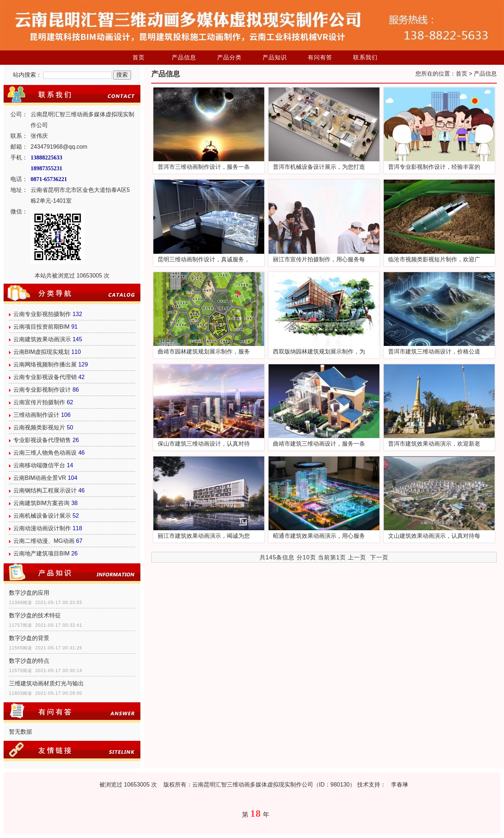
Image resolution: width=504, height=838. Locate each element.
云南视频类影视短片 (39, 427)
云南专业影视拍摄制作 (42, 314)
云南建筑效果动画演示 (42, 339)
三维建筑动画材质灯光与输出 (46, 683)
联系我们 (365, 57)
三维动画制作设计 (36, 415)
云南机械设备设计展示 (42, 516)
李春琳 (400, 785)
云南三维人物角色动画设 (45, 453)
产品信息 (184, 57)
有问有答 (320, 57)
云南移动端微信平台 (39, 465)
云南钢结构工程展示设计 (45, 490)
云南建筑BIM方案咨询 (41, 503)
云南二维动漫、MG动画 (44, 541)
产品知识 (275, 57)
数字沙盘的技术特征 (35, 615)
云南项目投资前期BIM (41, 327)
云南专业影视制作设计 (42, 390)
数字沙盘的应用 (29, 593)
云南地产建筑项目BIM (41, 553)
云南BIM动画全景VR (40, 478)
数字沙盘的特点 (29, 661)
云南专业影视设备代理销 (45, 377)
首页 (139, 57)
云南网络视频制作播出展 (45, 364)
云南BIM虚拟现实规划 (41, 352)
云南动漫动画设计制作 (42, 528)
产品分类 (229, 57)
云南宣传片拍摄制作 (39, 402)
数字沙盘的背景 (29, 638)
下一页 (379, 557)
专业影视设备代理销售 (42, 440)
